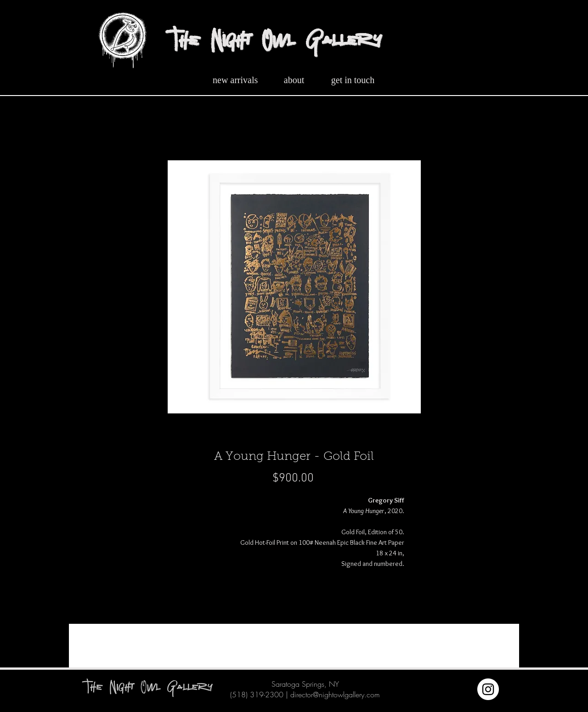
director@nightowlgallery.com (335, 695)
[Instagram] (488, 689)
